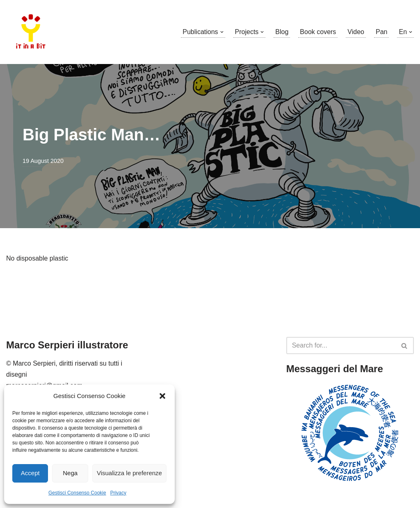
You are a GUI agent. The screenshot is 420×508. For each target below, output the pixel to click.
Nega (70, 473)
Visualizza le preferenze (129, 473)
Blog (282, 32)
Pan (381, 32)
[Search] (341, 346)
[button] (162, 396)
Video (356, 32)
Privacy (118, 493)
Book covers (318, 32)
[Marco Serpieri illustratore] (31, 32)
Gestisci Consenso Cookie (77, 493)
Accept (30, 473)
